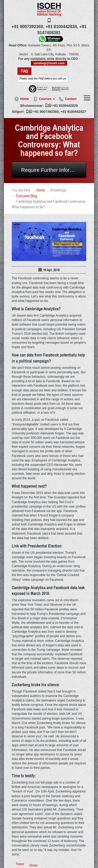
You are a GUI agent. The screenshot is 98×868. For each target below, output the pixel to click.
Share (33, 865)
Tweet (20, 864)
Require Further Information (53, 170)
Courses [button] (47, 99)
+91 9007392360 (46, 112)
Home (25, 99)
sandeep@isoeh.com (49, 63)
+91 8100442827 (73, 112)
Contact (71, 99)
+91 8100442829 (65, 106)
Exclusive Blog (27, 196)
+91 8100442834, (62, 27)
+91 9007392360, (28, 27)
